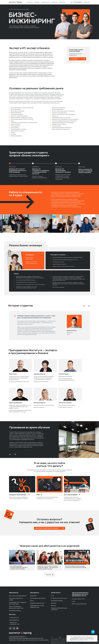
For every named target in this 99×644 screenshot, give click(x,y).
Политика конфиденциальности (17, 637)
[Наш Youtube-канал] (17, 628)
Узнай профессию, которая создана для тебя (37, 606)
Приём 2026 (33, 596)
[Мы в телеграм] (14, 628)
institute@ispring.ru (14, 620)
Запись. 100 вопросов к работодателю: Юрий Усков (16, 607)
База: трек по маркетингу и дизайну (16, 599)
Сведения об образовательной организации (59, 609)
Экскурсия (54, 603)
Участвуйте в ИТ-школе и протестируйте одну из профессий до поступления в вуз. (47, 498)
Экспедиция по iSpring (15, 611)
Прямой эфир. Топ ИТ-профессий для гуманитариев (18, 603)
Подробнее (91, 640)
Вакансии (53, 605)
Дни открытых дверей (71, 495)
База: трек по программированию (18, 596)
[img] (22, 484)
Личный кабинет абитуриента (38, 598)
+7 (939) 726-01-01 (14, 618)
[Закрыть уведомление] (96, 637)
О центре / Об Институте (78, 599)
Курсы (74, 601)
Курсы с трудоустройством (79, 604)
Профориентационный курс (18, 495)
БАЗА (38, 495)
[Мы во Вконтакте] (10, 628)
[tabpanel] (50, 330)
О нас (52, 596)
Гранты (32, 601)
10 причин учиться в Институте (59, 598)
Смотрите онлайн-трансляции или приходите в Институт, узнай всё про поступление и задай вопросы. (72, 499)
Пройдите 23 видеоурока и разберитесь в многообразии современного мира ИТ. (19, 498)
